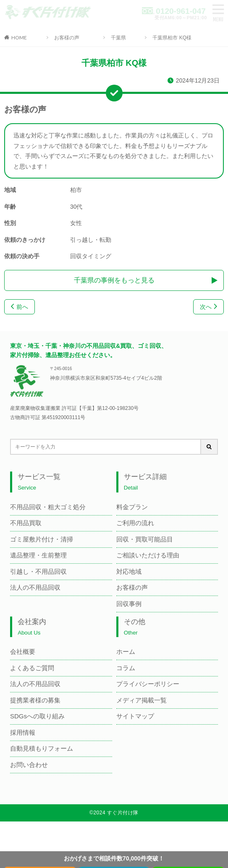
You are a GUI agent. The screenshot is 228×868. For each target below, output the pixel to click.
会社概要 (23, 652)
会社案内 (32, 627)
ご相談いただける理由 (148, 555)
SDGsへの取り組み (37, 716)
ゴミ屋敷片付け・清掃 (42, 539)
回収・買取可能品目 (145, 539)
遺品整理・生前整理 (38, 555)
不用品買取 (26, 523)
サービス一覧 (39, 482)
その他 (135, 627)
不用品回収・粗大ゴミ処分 (48, 507)
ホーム (126, 652)
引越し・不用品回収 (38, 571)
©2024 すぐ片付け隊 (114, 813)
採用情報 (23, 732)
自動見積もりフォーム (42, 748)
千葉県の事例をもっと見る (114, 280)
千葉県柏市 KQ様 (172, 38)
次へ (208, 307)
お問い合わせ (29, 765)
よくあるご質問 (32, 668)
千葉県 (118, 38)
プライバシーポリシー (148, 684)
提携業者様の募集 (35, 700)
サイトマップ (135, 716)
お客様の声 (67, 38)
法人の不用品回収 (35, 587)
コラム (126, 668)
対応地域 (129, 571)
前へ (20, 307)
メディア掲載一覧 (142, 700)
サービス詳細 (145, 482)
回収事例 (129, 604)
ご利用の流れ (135, 523)
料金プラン (132, 507)
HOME (19, 37)
